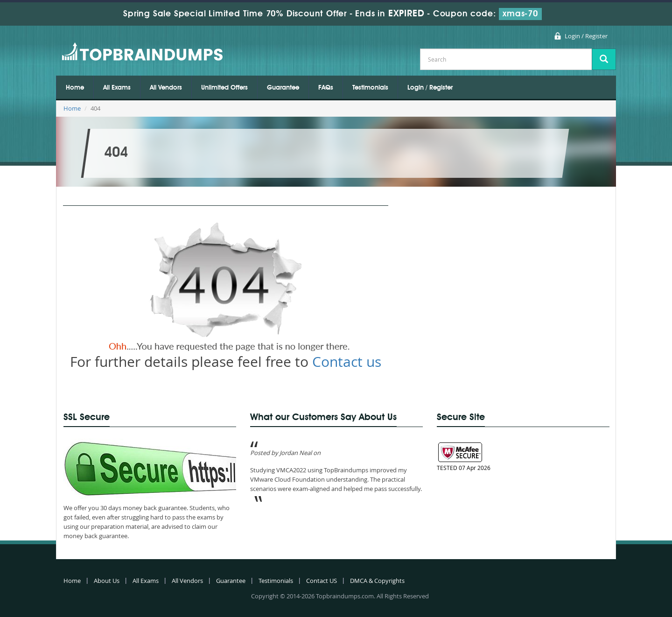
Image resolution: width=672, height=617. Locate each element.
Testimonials (370, 88)
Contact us (347, 362)
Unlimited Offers (224, 88)
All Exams (117, 88)
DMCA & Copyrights (377, 581)
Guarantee (283, 88)
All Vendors (166, 88)
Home (75, 88)
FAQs (326, 88)
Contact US (322, 581)
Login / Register (586, 36)
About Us (107, 581)
